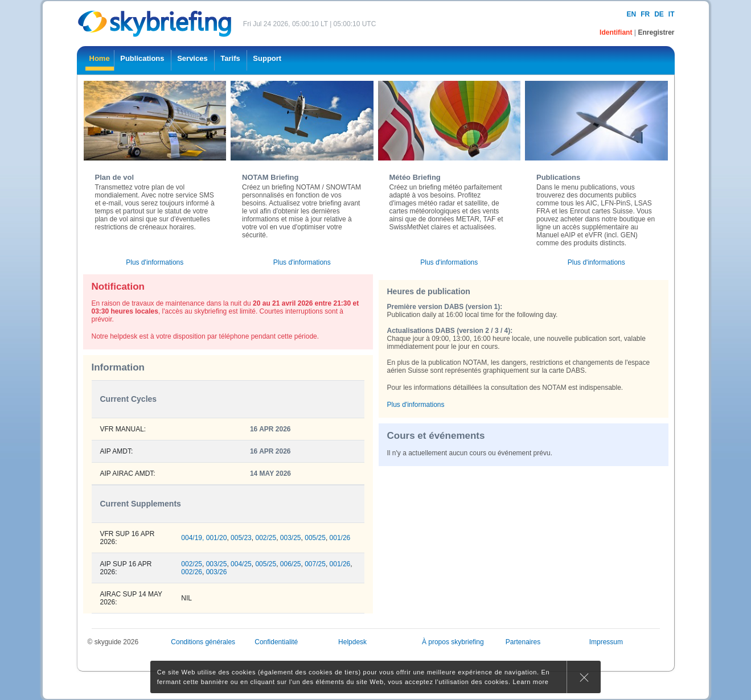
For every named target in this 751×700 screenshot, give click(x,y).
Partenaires (523, 642)
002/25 (266, 538)
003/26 (217, 572)
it (672, 14)
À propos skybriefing (453, 642)
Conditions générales (203, 642)
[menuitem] (100, 60)
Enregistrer (656, 32)
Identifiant (617, 32)
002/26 (192, 572)
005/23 (241, 538)
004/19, (192, 538)
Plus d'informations (155, 262)
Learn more (531, 682)
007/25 (315, 564)
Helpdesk (352, 642)
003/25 (291, 538)
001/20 (217, 538)
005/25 (315, 538)
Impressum (606, 642)
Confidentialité (276, 642)
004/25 (241, 564)
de (659, 14)
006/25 (291, 564)
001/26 (340, 538)
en (631, 14)
